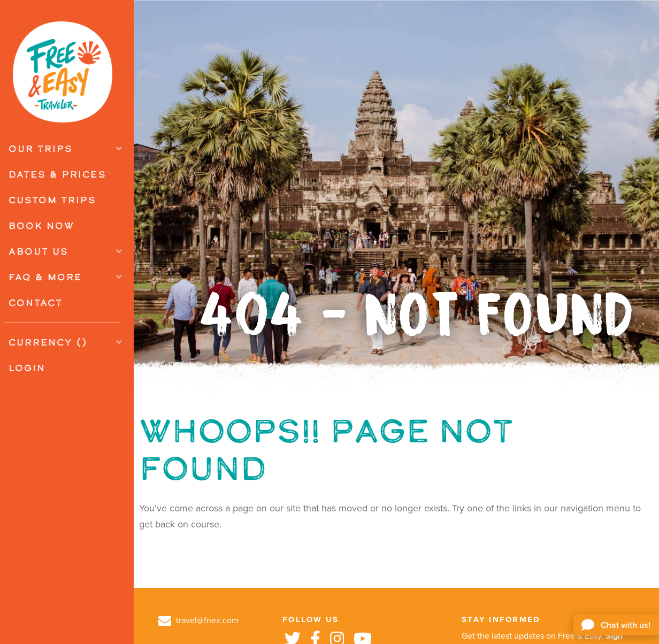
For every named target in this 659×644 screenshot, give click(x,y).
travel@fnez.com (198, 620)
